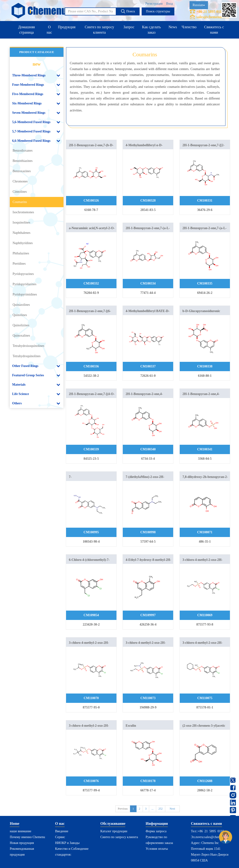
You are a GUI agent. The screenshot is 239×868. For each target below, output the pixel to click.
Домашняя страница (26, 30)
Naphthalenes (21, 233)
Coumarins (20, 202)
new (37, 64)
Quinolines (20, 315)
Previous (123, 809)
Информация (157, 824)
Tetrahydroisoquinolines (28, 346)
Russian (199, 5)
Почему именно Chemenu (27, 837)
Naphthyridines (23, 243)
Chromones (20, 181)
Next (172, 809)
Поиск (128, 11)
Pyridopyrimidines (25, 294)
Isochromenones (23, 212)
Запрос (129, 27)
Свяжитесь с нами (214, 30)
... (153, 809)
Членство (189, 27)
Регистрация (154, 4)
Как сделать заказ (152, 30)
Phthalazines (21, 253)
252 (161, 809)
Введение (62, 831)
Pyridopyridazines (25, 284)
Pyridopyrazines (23, 274)
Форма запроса (156, 831)
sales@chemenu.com (213, 17)
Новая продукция (22, 843)
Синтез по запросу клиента (99, 30)
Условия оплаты (157, 849)
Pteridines (19, 264)
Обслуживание (113, 824)
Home (15, 824)
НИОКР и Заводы (67, 843)
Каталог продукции (114, 831)
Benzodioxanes (23, 151)
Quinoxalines (21, 336)
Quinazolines (21, 305)
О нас (49, 30)
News (173, 27)
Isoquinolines (21, 222)
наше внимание (21, 831)
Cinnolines (20, 192)
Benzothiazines (23, 161)
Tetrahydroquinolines (27, 356)
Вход (170, 4)
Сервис (60, 837)
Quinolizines (21, 325)
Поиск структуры (158, 11)
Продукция (67, 27)
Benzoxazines (22, 171)
